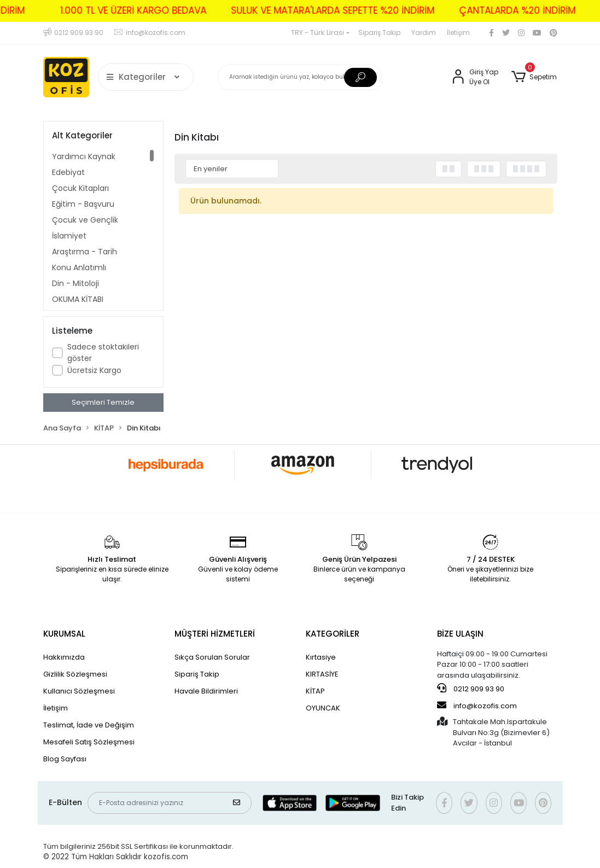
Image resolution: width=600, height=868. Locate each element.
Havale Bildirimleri (206, 691)
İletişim (458, 33)
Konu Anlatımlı (79, 267)
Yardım (424, 33)
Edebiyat (68, 172)
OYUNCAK (323, 708)
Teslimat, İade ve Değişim (89, 725)
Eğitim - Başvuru (83, 204)
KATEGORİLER (333, 634)
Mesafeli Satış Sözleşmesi (89, 742)
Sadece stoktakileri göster (103, 353)
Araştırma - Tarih (85, 252)
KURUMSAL (64, 634)
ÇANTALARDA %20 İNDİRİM (506, 10)
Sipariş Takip (379, 33)
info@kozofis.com (477, 706)
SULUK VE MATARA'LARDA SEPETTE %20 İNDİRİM (321, 10)
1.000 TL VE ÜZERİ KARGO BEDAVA (122, 10)
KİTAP (315, 691)
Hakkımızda (64, 657)
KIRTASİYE (322, 674)
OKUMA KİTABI (78, 299)
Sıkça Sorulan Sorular (212, 657)
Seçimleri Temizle (103, 402)
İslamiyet (69, 236)
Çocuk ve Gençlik (85, 220)
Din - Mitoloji (75, 283)
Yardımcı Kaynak (84, 156)
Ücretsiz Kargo (94, 370)
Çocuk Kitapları (80, 188)
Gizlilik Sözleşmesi (75, 674)
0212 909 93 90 (471, 689)
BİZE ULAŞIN (460, 634)
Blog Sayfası (65, 759)
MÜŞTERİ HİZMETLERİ (215, 634)
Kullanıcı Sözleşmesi (79, 691)
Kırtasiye (321, 657)
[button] (534, 77)
